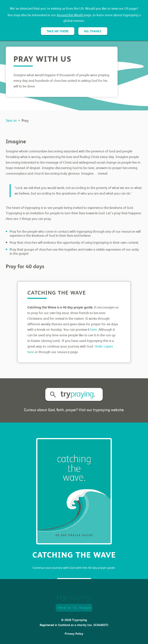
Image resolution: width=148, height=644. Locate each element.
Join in (11, 120)
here (94, 329)
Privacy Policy (74, 634)
